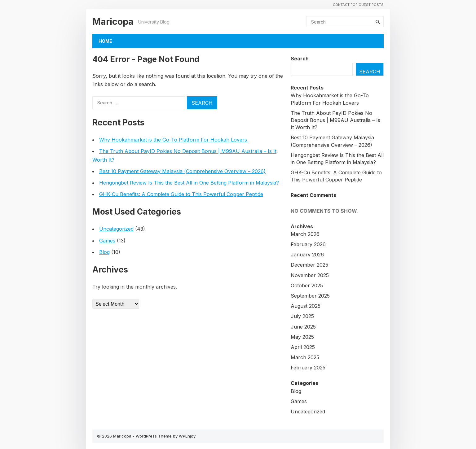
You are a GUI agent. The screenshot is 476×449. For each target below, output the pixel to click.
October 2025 (307, 286)
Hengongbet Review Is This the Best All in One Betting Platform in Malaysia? (189, 183)
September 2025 (310, 296)
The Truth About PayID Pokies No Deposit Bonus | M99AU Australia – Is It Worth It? (335, 120)
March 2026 (305, 234)
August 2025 (306, 306)
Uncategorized (116, 229)
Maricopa (113, 22)
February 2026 (308, 244)
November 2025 (310, 275)
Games (107, 241)
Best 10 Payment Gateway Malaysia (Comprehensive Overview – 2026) (182, 171)
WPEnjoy (187, 436)
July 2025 (302, 316)
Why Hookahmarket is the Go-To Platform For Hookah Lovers (174, 140)
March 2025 (305, 357)
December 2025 (309, 265)
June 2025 (303, 327)
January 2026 (307, 255)
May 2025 (302, 337)
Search (300, 59)
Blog (104, 252)
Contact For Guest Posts (358, 5)
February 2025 (308, 368)
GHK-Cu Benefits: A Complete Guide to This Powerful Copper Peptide (181, 194)
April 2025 (303, 347)
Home (105, 41)
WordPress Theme (154, 436)
